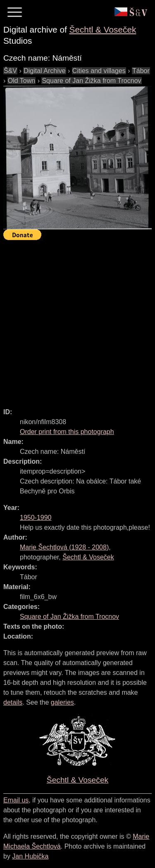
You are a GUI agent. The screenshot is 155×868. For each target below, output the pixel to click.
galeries (62, 702)
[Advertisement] (77, 320)
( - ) (64, 547)
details (13, 702)
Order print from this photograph (67, 432)
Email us (16, 800)
